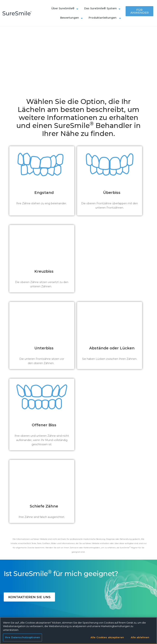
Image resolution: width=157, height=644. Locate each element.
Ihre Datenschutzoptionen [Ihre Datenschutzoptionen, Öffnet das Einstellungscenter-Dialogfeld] (22, 637)
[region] (78, 631)
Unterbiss (44, 348)
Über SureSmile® (65, 8)
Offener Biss (44, 425)
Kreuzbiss (44, 271)
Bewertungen (72, 18)
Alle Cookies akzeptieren (107, 637)
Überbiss (112, 193)
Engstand (44, 193)
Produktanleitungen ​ (105, 18)
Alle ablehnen (140, 637)
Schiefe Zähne (44, 506)
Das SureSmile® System (103, 8)
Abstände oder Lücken (112, 348)
